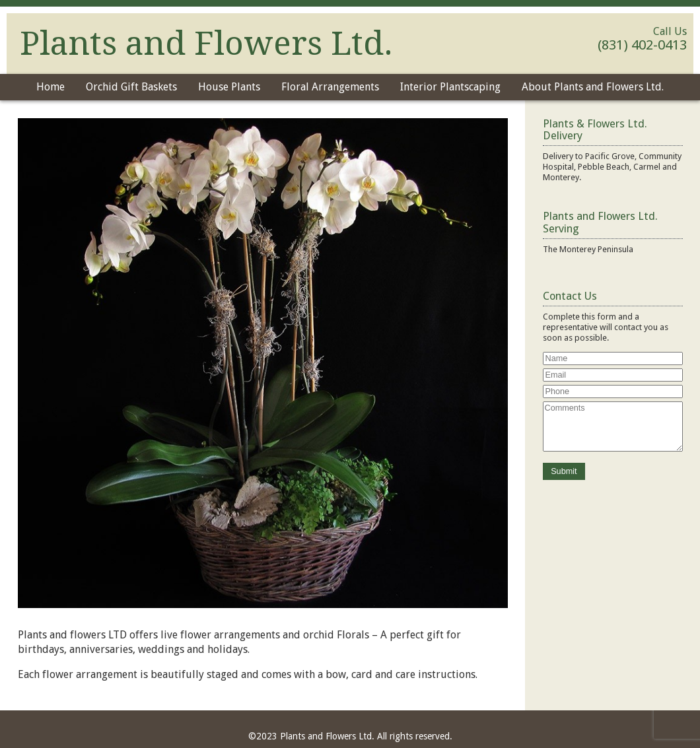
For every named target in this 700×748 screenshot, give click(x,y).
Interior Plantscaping (450, 87)
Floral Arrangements (330, 87)
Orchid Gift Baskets (131, 87)
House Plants (229, 87)
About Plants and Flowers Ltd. (593, 87)
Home (51, 87)
